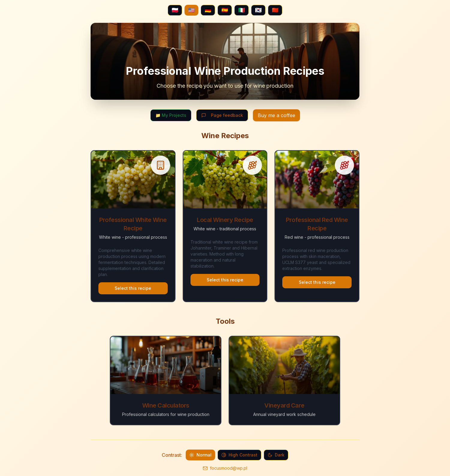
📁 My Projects (171, 115)
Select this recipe (133, 288)
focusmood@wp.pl (229, 468)
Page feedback (222, 115)
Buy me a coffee (276, 115)
